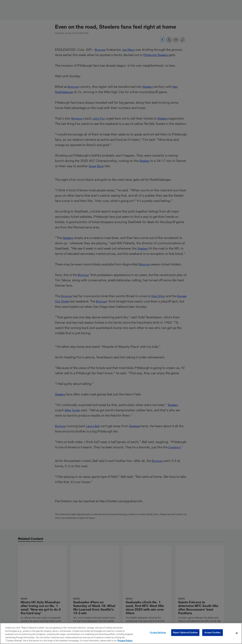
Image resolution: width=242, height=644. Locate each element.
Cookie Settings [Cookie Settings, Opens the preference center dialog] (158, 633)
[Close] (237, 633)
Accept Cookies (213, 633)
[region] (121, 633)
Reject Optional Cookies (185, 633)
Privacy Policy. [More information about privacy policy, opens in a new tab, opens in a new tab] (125, 641)
